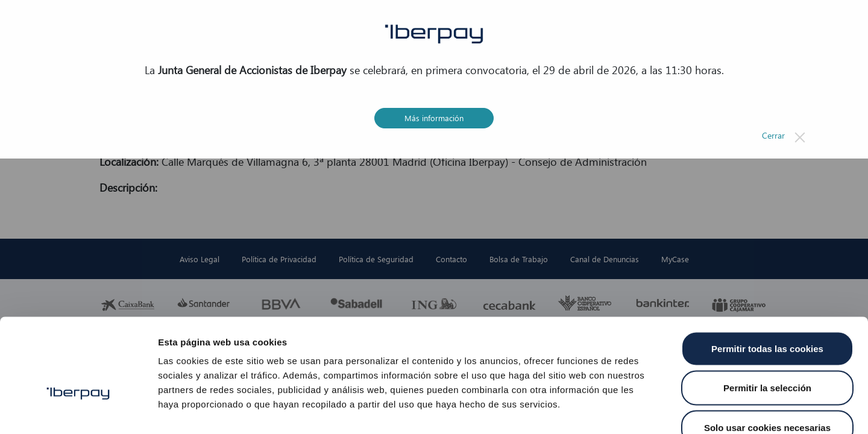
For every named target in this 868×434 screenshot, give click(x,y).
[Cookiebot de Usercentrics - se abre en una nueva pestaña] (78, 410)
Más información (434, 118)
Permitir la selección (767, 316)
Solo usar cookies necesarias (767, 355)
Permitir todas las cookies (767, 276)
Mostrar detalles (648, 410)
